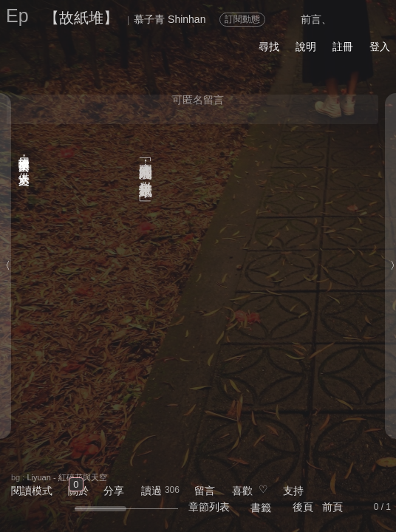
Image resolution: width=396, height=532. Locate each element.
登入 (380, 47)
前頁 (332, 507)
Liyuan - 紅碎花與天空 (66, 477)
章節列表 (209, 507)
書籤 (261, 508)
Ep (17, 16)
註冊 (343, 47)
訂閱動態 (242, 19)
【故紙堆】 (81, 18)
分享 (114, 491)
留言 (205, 491)
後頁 (303, 507)
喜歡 (242, 491)
